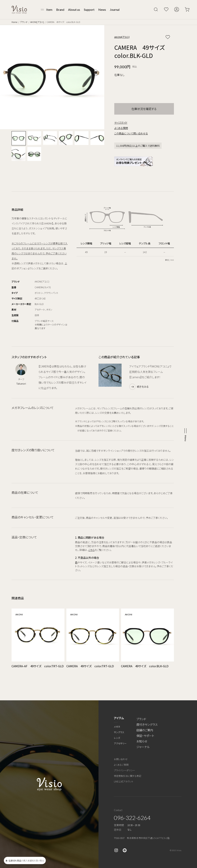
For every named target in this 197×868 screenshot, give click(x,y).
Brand (60, 10)
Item (49, 10)
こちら (91, 550)
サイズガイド (121, 123)
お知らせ (142, 741)
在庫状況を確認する (144, 109)
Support (89, 10)
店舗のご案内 (145, 730)
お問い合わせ (121, 759)
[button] (95, 73)
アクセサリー (120, 743)
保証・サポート (145, 736)
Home (14, 22)
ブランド (24, 22)
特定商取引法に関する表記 (128, 776)
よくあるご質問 (121, 765)
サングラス (119, 732)
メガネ (117, 727)
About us (74, 10)
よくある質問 (121, 128)
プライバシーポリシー (124, 770)
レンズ (117, 738)
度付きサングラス (147, 724)
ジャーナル (143, 747)
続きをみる (143, 387)
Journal (115, 10)
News (102, 10)
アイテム (119, 718)
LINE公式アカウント (124, 781)
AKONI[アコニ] (37, 22)
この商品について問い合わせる (131, 133)
